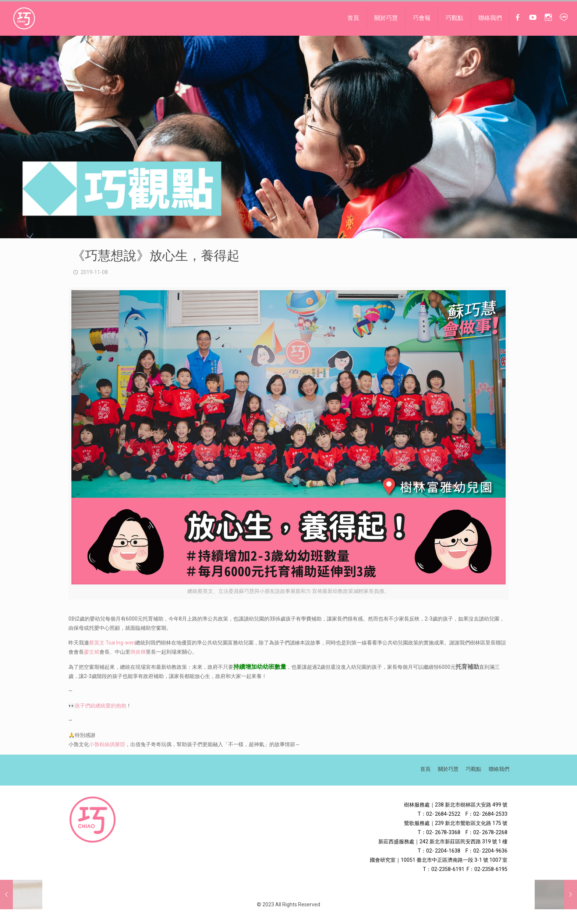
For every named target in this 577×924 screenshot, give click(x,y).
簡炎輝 (138, 652)
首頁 (425, 769)
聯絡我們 (499, 769)
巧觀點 (474, 769)
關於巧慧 (448, 769)
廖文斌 (92, 652)
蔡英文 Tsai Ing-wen (112, 643)
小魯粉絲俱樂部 (107, 744)
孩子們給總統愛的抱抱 (100, 706)
